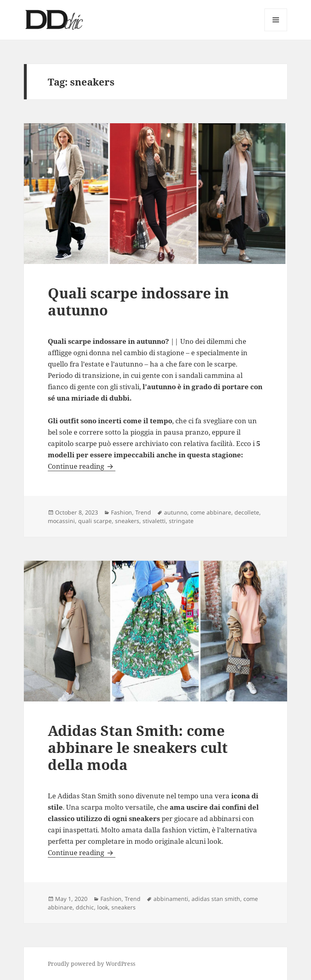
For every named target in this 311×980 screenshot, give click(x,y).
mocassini (61, 521)
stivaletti (154, 521)
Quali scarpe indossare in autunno (138, 301)
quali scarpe (95, 521)
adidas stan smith (216, 899)
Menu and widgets (276, 31)
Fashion (121, 512)
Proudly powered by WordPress (92, 964)
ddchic (85, 907)
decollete (247, 512)
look (103, 907)
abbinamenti (171, 899)
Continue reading (82, 466)
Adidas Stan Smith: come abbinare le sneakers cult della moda (138, 747)
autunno (176, 512)
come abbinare (211, 512)
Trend (143, 512)
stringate (181, 521)
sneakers (127, 521)
